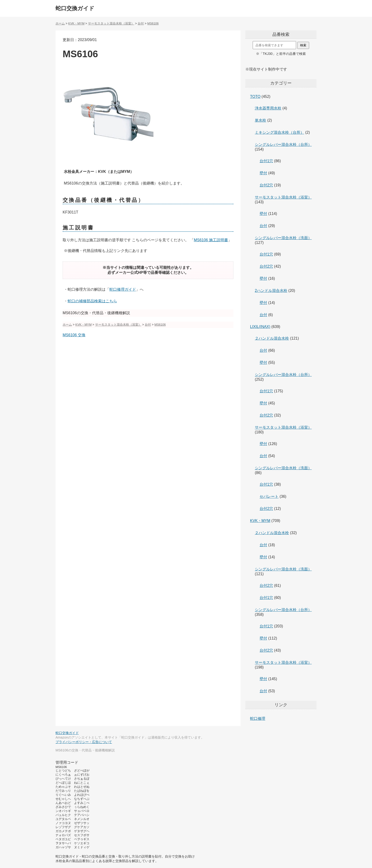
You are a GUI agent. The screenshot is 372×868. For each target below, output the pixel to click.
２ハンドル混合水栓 (272, 338)
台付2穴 (266, 185)
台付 (263, 226)
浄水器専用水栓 (268, 108)
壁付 (263, 173)
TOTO (255, 97)
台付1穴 (266, 161)
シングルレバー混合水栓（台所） (283, 145)
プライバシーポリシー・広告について (84, 742)
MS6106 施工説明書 (211, 240)
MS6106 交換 (74, 335)
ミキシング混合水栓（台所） (279, 132)
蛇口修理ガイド (123, 289)
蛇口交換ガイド (75, 8)
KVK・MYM (260, 521)
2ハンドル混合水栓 (271, 291)
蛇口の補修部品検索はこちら (92, 301)
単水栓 (260, 120)
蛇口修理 (258, 719)
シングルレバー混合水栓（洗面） (283, 238)
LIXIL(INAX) (260, 327)
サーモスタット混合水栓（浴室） (283, 197)
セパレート (269, 496)
